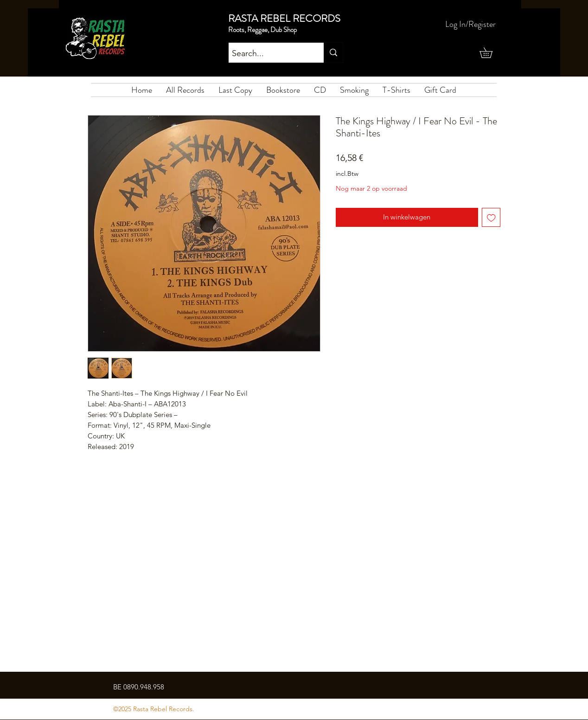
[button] (491, 53)
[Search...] (268, 54)
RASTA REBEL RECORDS (284, 18)
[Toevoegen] (491, 217)
